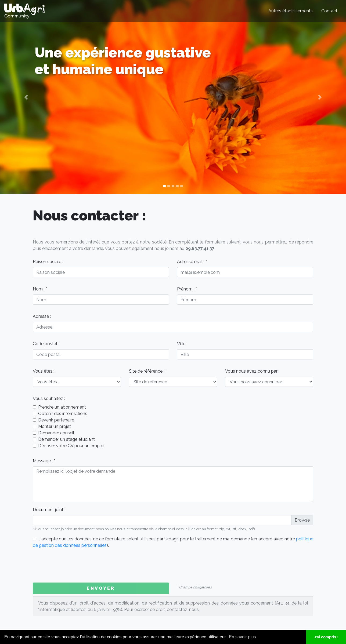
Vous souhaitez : (49, 399)
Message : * (44, 461)
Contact (329, 11)
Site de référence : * (148, 371)
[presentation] (74, 566)
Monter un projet (55, 426)
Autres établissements (291, 11)
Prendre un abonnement (62, 407)
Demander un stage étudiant (66, 439)
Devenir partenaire (56, 420)
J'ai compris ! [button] (326, 637)
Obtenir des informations (63, 414)
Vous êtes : (44, 371)
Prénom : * (187, 289)
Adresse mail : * (192, 262)
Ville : (182, 344)
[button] (26, 97)
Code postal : (46, 344)
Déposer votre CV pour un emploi (71, 446)
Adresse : (42, 316)
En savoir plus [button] (242, 637)
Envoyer (101, 588)
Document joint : (49, 510)
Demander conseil (56, 433)
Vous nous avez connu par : (252, 371)
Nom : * (40, 289)
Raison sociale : (48, 262)
